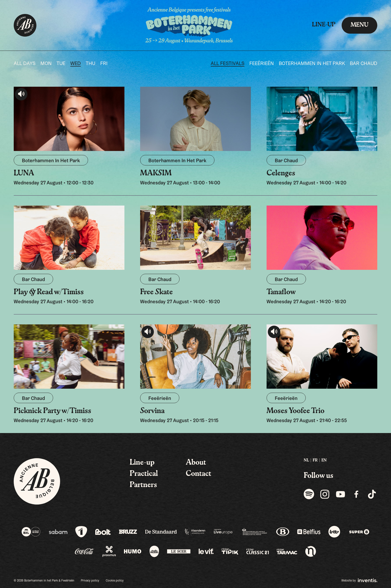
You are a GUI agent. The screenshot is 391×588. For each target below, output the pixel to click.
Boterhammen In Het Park (312, 64)
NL (306, 460)
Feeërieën (262, 64)
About (196, 463)
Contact (198, 474)
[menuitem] (306, 461)
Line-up (324, 25)
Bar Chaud (364, 64)
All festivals (228, 64)
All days (25, 64)
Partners (143, 485)
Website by (359, 580)
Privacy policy (90, 581)
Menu (359, 25)
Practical (144, 474)
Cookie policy (115, 581)
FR (315, 460)
